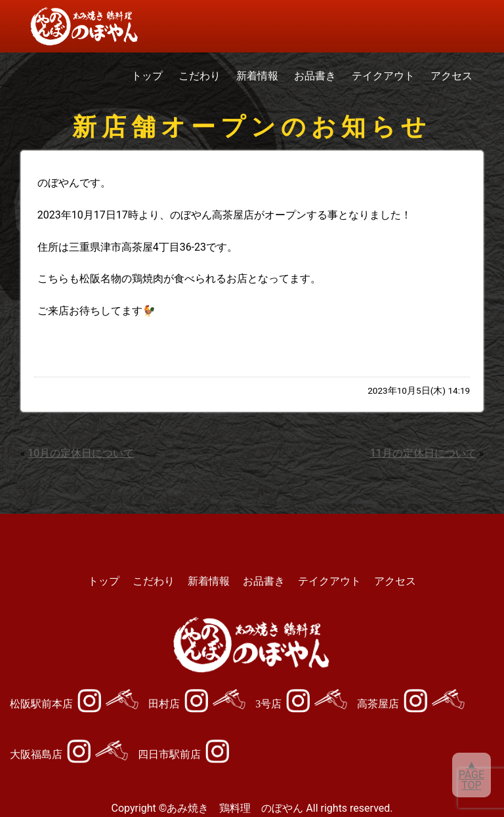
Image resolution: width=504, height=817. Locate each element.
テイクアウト (383, 76)
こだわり (199, 76)
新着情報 (257, 76)
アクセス (451, 76)
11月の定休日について (423, 453)
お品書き (315, 76)
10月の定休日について (81, 453)
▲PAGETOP (472, 775)
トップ (147, 76)
